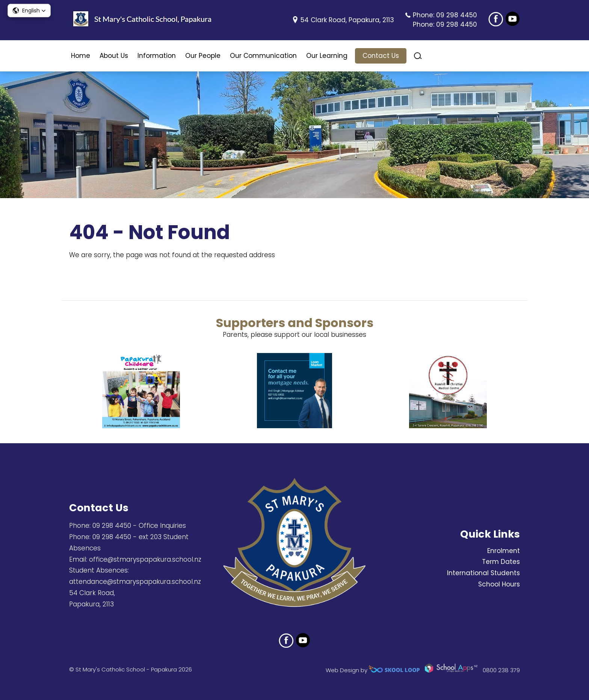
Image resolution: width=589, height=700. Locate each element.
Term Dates (501, 562)
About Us (114, 56)
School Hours (499, 584)
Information (157, 56)
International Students (483, 573)
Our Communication (263, 56)
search (418, 56)
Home (81, 56)
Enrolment (504, 551)
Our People (203, 56)
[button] (29, 11)
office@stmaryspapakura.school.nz (145, 559)
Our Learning (327, 56)
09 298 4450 (457, 15)
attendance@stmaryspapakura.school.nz (135, 582)
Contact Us (381, 56)
